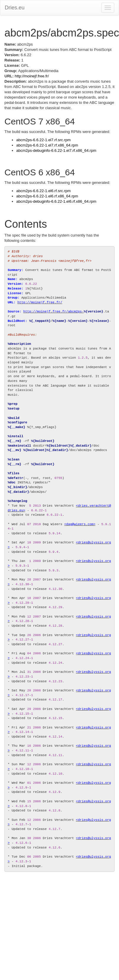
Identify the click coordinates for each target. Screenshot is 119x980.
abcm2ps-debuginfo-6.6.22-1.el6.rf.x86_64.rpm (56, 201)
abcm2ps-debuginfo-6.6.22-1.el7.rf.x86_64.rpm (56, 150)
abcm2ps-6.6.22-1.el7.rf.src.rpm (43, 140)
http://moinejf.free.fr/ (32, 76)
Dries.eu (15, 8)
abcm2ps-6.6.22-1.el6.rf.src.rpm (43, 191)
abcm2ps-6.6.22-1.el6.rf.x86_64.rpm (47, 196)
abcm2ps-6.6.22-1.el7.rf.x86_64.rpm (47, 145)
